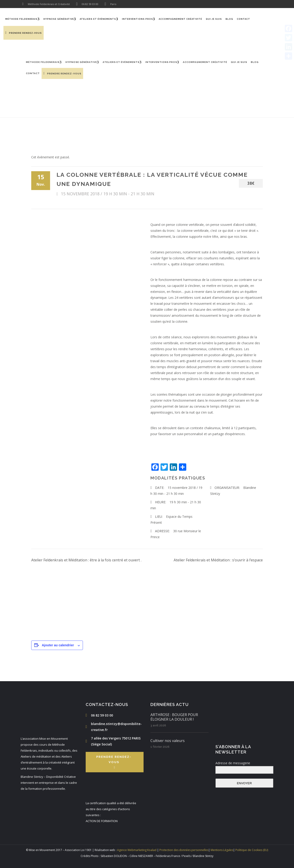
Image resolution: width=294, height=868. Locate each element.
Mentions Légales (222, 850)
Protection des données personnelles (184, 850)
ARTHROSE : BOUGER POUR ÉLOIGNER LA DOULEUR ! (174, 717)
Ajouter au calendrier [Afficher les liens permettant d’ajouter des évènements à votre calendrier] (58, 645)
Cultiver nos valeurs (168, 741)
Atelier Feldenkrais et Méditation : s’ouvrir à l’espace (218, 560)
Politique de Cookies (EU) (252, 850)
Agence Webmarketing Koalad (137, 850)
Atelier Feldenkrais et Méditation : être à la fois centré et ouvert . (86, 560)
